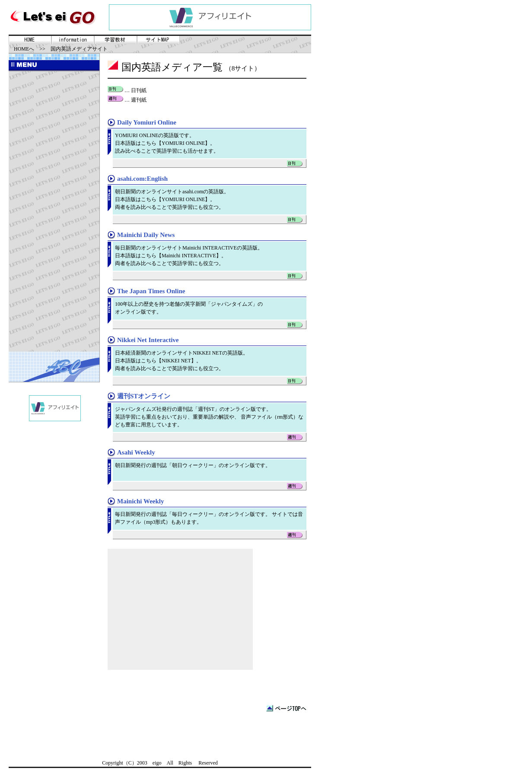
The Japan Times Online (151, 291)
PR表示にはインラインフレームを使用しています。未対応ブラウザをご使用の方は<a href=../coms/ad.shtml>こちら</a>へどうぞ (210, 17)
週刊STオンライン (144, 396)
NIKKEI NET (176, 361)
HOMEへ (24, 49)
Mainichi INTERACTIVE (189, 256)
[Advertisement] (54, 211)
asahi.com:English (142, 179)
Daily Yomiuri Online (147, 122)
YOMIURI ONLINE (183, 143)
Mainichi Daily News (146, 235)
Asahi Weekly (136, 452)
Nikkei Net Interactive (148, 340)
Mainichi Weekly (140, 501)
